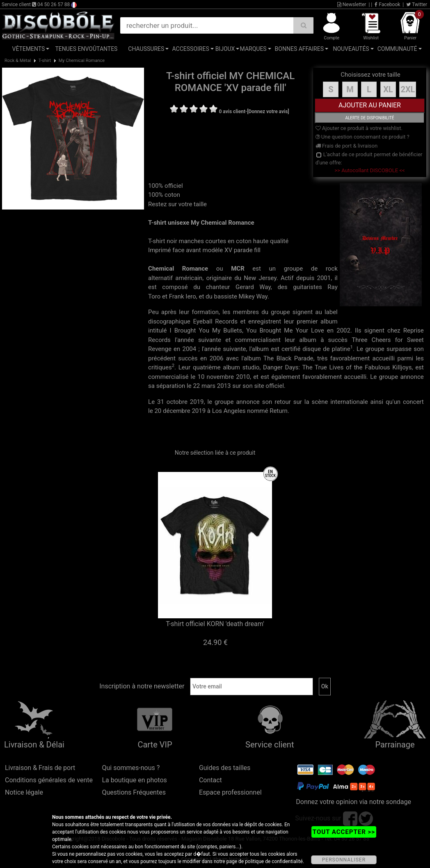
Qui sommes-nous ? (131, 768)
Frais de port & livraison (347, 146)
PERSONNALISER (344, 860)
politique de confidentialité (274, 861)
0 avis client (232, 112)
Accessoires (191, 49)
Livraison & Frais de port (40, 768)
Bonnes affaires (299, 49)
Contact (210, 780)
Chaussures (146, 49)
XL (388, 89)
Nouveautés (351, 49)
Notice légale (24, 792)
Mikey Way (253, 296)
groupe (294, 269)
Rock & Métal (18, 60)
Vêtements (29, 49)
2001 (324, 278)
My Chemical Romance (82, 60)
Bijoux (225, 49)
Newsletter (352, 5)
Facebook (387, 5)
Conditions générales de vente (49, 780)
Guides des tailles (225, 768)
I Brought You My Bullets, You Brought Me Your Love (247, 330)
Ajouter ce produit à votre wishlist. (359, 128)
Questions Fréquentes (134, 792)
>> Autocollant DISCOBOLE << (369, 170)
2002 (343, 330)
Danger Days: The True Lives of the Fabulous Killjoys (337, 367)
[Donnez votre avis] (268, 112)
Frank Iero (183, 296)
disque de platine (326, 349)
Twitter (417, 5)
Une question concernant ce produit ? (363, 137)
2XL (408, 89)
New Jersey (260, 278)
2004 (190, 349)
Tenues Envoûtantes (86, 49)
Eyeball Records (215, 321)
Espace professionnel (230, 792)
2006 (217, 358)
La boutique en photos (134, 780)
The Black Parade (288, 358)
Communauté (397, 49)
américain (189, 278)
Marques (253, 49)
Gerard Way (253, 287)
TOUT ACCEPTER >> (344, 832)
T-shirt (45, 60)
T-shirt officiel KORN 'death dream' (215, 624)
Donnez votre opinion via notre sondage (353, 802)
